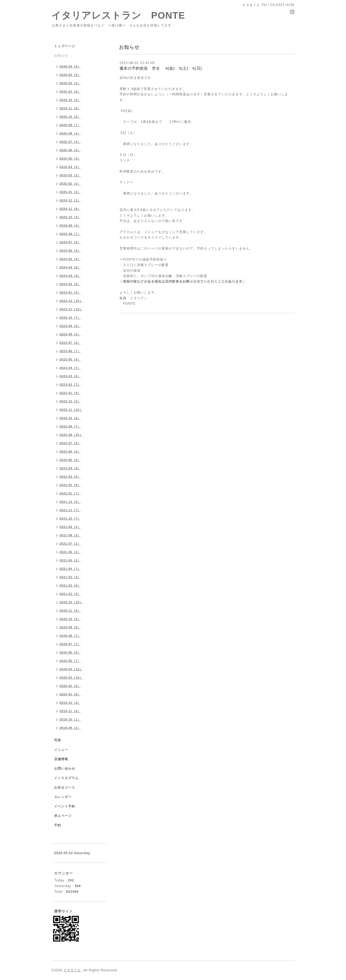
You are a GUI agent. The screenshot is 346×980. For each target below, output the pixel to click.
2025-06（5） (70, 150)
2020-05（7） (70, 661)
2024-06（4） (70, 251)
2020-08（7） (70, 636)
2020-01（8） (70, 694)
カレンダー (63, 797)
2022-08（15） (71, 435)
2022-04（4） (70, 468)
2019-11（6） (70, 711)
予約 (58, 825)
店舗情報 (61, 759)
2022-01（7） (70, 493)
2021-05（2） (70, 560)
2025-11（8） (70, 108)
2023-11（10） (71, 309)
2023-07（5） (70, 343)
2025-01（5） (70, 192)
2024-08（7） (70, 234)
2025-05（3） (70, 159)
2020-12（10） (71, 602)
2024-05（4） (70, 259)
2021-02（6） (70, 585)
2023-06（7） (70, 351)
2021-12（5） (70, 502)
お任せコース (65, 787)
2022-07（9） (70, 443)
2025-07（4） (70, 142)
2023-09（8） (70, 326)
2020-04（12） (71, 669)
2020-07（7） (70, 644)
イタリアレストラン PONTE (123, 15)
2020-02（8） (70, 686)
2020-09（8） (70, 627)
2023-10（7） (70, 318)
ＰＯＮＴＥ (72, 970)
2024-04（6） (70, 267)
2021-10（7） (70, 518)
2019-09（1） (70, 728)
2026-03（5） (70, 75)
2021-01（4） (70, 594)
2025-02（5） (70, 184)
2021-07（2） (70, 544)
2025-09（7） (70, 125)
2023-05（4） (70, 359)
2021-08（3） (70, 535)
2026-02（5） (70, 83)
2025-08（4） (70, 133)
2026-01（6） (70, 92)
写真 (58, 740)
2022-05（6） (70, 460)
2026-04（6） (70, 66)
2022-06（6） (70, 452)
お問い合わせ (65, 769)
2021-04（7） (70, 569)
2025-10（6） (70, 117)
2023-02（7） (70, 385)
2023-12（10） (71, 301)
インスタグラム (66, 778)
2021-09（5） (70, 527)
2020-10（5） (70, 619)
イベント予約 (65, 806)
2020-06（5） (70, 652)
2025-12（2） (70, 100)
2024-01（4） (70, 292)
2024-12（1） (70, 200)
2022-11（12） (71, 410)
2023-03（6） (70, 376)
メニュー (61, 750)
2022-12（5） (70, 401)
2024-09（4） (70, 225)
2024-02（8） (70, 284)
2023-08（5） (70, 334)
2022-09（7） (70, 426)
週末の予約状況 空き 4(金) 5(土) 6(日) (161, 68)
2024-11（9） (70, 209)
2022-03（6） (70, 477)
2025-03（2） (70, 175)
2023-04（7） (70, 368)
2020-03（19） (71, 678)
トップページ (65, 46)
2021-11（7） (70, 510)
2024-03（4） (70, 276)
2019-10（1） (70, 719)
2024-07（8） (70, 242)
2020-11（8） (70, 611)
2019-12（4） (70, 703)
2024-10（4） (70, 217)
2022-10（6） (70, 418)
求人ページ (63, 816)
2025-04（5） (70, 167)
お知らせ (61, 56)
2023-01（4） (70, 393)
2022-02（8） (70, 485)
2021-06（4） (70, 552)
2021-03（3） (70, 577)
